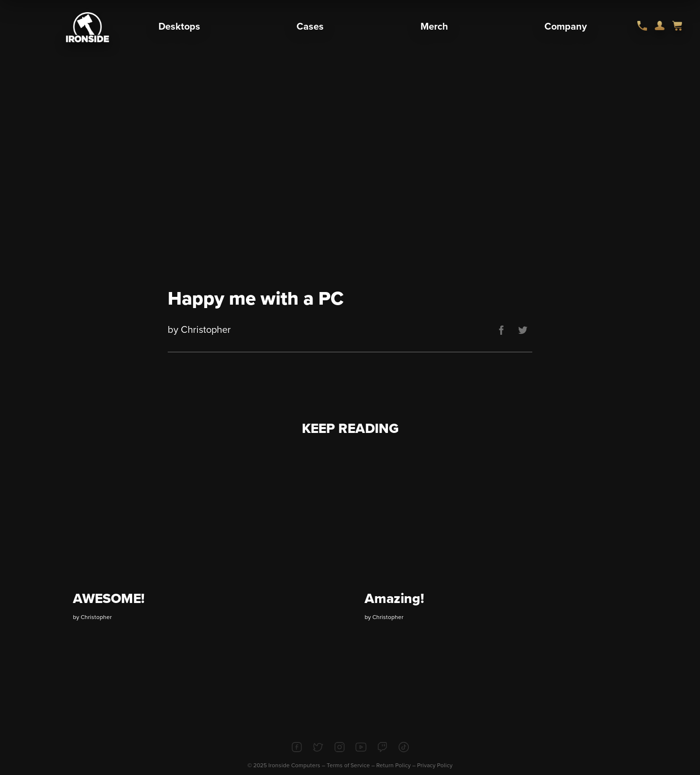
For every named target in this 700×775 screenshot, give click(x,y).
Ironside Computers (294, 765)
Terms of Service (348, 765)
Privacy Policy (435, 765)
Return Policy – (397, 765)
